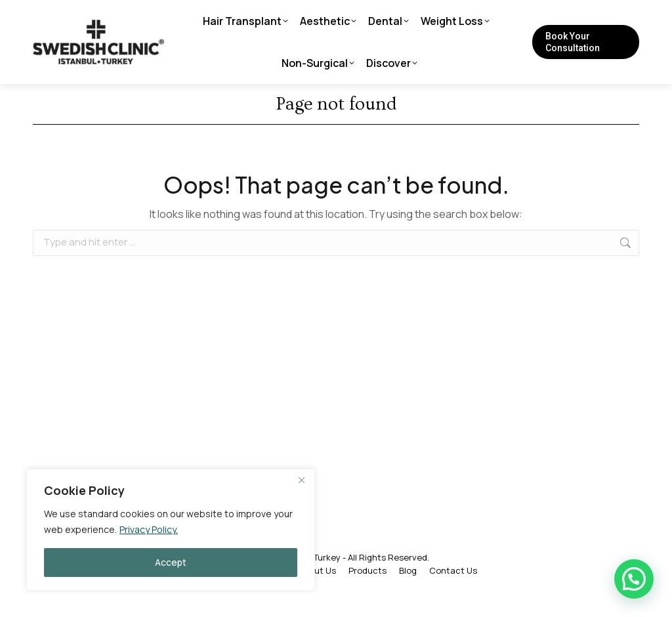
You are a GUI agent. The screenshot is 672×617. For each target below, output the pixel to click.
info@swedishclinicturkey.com (323, 16)
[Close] (301, 480)
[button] (634, 579)
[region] (171, 530)
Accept (171, 562)
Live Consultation (187, 16)
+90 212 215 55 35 (80, 16)
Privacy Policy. (149, 529)
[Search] (503, 16)
